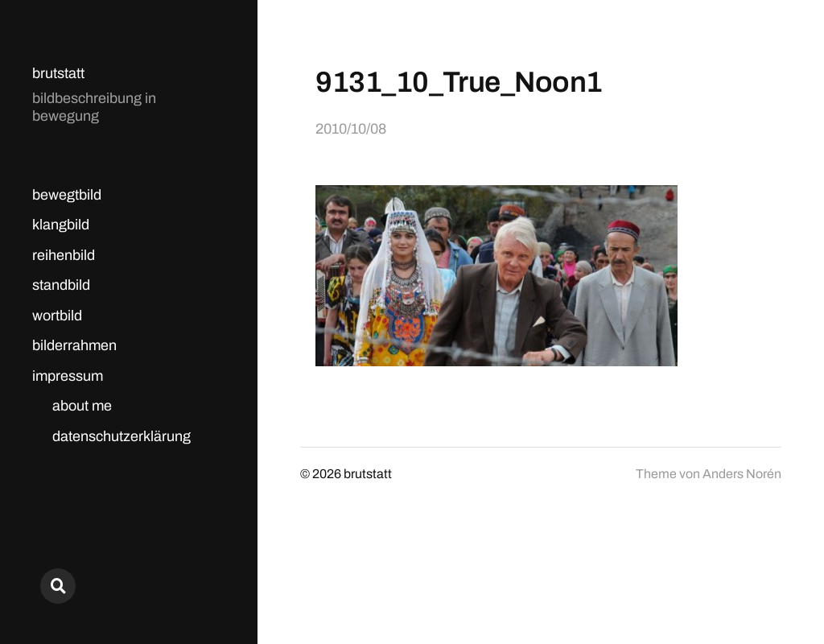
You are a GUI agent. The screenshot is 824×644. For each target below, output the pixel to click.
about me (82, 406)
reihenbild (64, 255)
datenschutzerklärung (122, 436)
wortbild (57, 316)
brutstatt (58, 73)
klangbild (61, 225)
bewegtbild (67, 195)
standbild (61, 285)
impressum (68, 376)
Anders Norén (742, 474)
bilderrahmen (74, 345)
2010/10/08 (351, 129)
